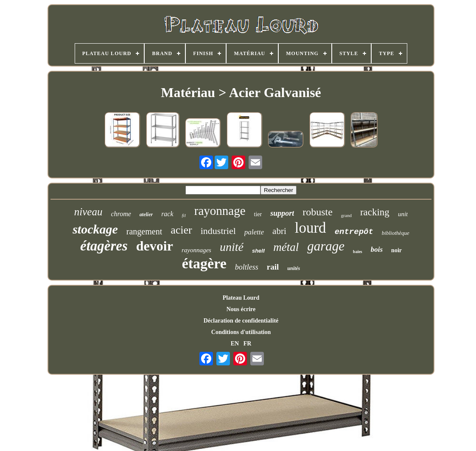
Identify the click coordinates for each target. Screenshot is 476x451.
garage (326, 246)
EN (235, 344)
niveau (88, 212)
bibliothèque (396, 233)
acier (181, 230)
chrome (121, 214)
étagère (204, 263)
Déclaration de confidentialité (241, 321)
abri (279, 231)
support (282, 213)
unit (403, 214)
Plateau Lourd (241, 298)
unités (294, 268)
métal (286, 247)
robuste (318, 212)
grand (346, 215)
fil (184, 215)
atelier (146, 214)
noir (396, 250)
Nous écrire (241, 309)
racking (375, 212)
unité (232, 247)
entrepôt (354, 232)
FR (248, 344)
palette (254, 232)
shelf (258, 251)
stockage (95, 229)
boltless (247, 267)
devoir (155, 246)
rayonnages (196, 250)
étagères (104, 246)
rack (167, 214)
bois (377, 249)
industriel (218, 231)
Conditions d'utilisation (241, 332)
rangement (144, 231)
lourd (311, 228)
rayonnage (220, 211)
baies (358, 252)
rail (273, 267)
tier (258, 214)
